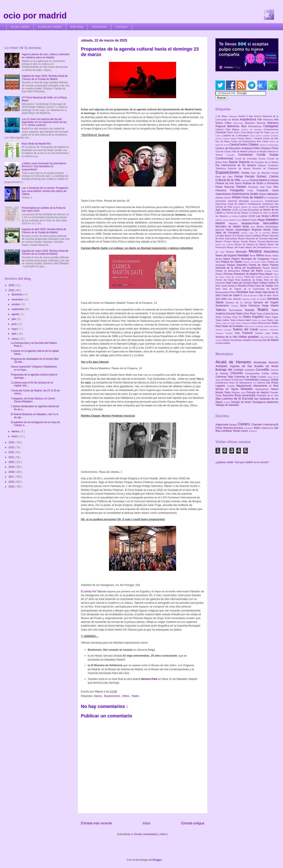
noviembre (18, 300)
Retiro (233, 292)
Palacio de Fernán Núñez (256, 262)
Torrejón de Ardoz (241, 402)
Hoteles (220, 198)
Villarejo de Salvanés (227, 405)
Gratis (255, 194)
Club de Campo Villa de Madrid (232, 151)
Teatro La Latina (259, 320)
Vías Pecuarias (267, 337)
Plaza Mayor (266, 274)
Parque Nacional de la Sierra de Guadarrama (247, 266)
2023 (12, 447)
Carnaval (221, 132)
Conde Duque (267, 155)
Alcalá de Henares (234, 362)
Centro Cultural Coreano (267, 136)
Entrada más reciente (96, 823)
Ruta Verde (256, 292)
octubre (16, 304)
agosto (16, 314)
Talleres (222, 310)
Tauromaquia (237, 310)
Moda (247, 227)
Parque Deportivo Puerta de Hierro (249, 265)
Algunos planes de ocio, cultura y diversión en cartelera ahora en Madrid (46, 56)
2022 (12, 452)
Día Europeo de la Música (265, 162)
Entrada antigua (193, 823)
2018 (12, 472)
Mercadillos (271, 223)
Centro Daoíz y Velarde (250, 138)
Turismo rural (263, 333)
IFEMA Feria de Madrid (248, 197)
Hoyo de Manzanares (241, 383)
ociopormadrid (223, 343)
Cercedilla (263, 370)
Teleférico (265, 330)
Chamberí (257, 425)
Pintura (219, 274)
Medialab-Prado (252, 223)
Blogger (157, 860)
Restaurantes (223, 292)
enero (15, 436)
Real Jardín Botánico (227, 286)
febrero (16, 431)
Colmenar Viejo (225, 377)
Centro (244, 424)
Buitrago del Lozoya (230, 370)
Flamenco (223, 190)
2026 (12, 285)
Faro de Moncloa (261, 173)
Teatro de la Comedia (254, 326)
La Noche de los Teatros (236, 213)
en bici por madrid (50, 27)
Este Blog (77, 27)
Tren (238, 333)
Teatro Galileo (223, 320)
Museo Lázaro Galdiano (250, 236)
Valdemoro (272, 402)
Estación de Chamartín (265, 168)
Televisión (274, 330)
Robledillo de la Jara (267, 395)
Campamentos (271, 129)
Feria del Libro (225, 177)
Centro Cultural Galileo (227, 139)
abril (14, 334)
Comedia (232, 155)
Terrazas (220, 333)
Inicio (147, 823)
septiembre (18, 309)
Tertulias (230, 333)
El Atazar (227, 380)
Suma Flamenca (251, 306)
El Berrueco (238, 380)
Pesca (276, 271)
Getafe (275, 380)
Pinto (244, 393)
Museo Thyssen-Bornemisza (264, 241)
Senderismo (223, 306)
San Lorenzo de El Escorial (235, 399)
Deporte (245, 162)
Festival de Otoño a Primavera (260, 183)
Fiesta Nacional (226, 187)
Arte (260, 120)
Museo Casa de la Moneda (256, 233)
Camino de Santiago (252, 130)
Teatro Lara (273, 320)
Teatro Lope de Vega (225, 323)
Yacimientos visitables (241, 340)
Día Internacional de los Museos (237, 165)
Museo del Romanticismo (259, 247)
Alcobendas (261, 362)
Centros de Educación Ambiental (234, 148)
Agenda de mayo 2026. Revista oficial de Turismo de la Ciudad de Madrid (45, 77)
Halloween (273, 194)
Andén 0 (244, 116)
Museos (231, 252)
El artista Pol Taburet (93, 591)
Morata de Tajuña (228, 389)
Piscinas (229, 274)
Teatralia (251, 310)
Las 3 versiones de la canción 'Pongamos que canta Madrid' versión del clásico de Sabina (45, 191)
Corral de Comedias (247, 159)
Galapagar (265, 380)
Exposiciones (112, 696)
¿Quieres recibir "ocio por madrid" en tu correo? (242, 462)
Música (256, 251)
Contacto (122, 27)
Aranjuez (223, 366)
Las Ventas (263, 216)
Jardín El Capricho (269, 207)
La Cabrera (260, 383)
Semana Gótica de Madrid (255, 299)
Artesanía (268, 120)
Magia (262, 220)
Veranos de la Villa (227, 337)
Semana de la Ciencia (240, 302)
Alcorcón (273, 362)
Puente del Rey (271, 277)
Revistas (243, 292)
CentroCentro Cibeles (244, 145)
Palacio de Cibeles (232, 262)
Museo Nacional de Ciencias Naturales (258, 239)
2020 (12, 462)
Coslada (262, 377)
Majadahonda (245, 386)
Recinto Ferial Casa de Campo (256, 286)
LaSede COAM (248, 216)
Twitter (275, 333)
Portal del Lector (254, 277)
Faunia (275, 173)
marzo (15, 339)
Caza (253, 136)
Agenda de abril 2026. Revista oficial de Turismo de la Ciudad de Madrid (44, 231)
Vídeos (226, 340)
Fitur (276, 187)
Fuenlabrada (252, 380)
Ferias (240, 176)
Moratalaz (249, 428)
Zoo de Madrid (270, 340)
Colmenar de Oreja (246, 377)
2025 (12, 290)
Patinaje (268, 271)
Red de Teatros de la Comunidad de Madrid (251, 289)
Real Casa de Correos (239, 283)
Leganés (221, 386)
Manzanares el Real (266, 386)
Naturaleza (271, 252)
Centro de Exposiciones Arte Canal (250, 141)
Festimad (245, 180)
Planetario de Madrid (246, 274)
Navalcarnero (263, 389)
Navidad (243, 255)
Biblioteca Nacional (256, 123)
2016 (12, 482)
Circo (275, 148)
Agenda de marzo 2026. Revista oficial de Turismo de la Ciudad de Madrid (45, 252)
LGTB (235, 210)
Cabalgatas (271, 126)
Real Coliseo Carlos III (265, 283)
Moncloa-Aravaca (234, 428)
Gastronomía (241, 194)
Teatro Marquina (243, 323)
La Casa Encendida (249, 210)
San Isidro (222, 299)
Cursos (263, 159)
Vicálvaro (252, 431)
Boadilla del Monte (266, 366)
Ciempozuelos (253, 373)
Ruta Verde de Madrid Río (36, 144)
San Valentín (235, 299)
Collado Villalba (270, 373)
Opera (227, 259)
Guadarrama (222, 383)
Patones (236, 392)
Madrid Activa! (222, 220)
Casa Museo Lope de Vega (255, 132)
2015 (12, 487)
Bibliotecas (234, 126)
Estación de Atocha (240, 168)
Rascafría (229, 395)
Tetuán (237, 431)
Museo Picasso (224, 241)
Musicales (242, 252)
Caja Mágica (233, 129)
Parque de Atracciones (228, 271)
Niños (126, 696)
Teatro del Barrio (271, 326)
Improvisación (258, 201)
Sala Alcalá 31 (270, 292)
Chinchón (238, 373)
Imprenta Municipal (239, 201)
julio (14, 319)
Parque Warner (270, 268)
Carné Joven (234, 132)
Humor (228, 198)
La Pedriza (234, 216)
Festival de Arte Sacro (229, 183)
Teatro (135, 696)
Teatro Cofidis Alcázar (267, 314)
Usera (245, 431)
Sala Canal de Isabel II (229, 295)
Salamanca (268, 428)
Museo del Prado (236, 247)
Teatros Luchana (224, 330)
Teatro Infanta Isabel (241, 320)
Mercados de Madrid (229, 227)
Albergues (234, 116)
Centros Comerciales (269, 145)
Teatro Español (254, 317)
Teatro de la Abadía (233, 326)
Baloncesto (239, 123)
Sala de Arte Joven (268, 295)
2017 (12, 477)
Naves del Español (227, 255)
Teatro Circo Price (246, 314)
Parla (228, 392)
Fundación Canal (267, 190)
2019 (12, 467)
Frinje (252, 190)
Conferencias (225, 158)
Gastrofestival (224, 194)
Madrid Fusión (250, 220)
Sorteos (236, 306)
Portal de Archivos (235, 277)
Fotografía (239, 190)
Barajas (233, 425)
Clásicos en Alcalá (257, 151)
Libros (274, 216)
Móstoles (248, 389)
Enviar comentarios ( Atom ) (151, 834)
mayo (15, 329)
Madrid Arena (236, 220)
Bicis (245, 126)
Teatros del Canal (246, 329)
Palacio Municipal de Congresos (251, 259)
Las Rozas (272, 383)
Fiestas (242, 187)
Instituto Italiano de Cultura (246, 207)
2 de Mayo (222, 116)
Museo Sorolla (241, 241)
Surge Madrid (270, 306)
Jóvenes (227, 210)
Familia (246, 173)
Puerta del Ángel (225, 280)
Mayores (235, 223)
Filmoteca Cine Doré (261, 187)
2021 (12, 457)
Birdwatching (256, 126)
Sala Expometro (251, 295)
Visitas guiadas (249, 337)
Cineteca (266, 148)
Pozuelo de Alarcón (258, 392)
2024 (12, 442)
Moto (254, 227)
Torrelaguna (259, 402)
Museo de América (225, 244)
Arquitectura (249, 119)
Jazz (219, 210)
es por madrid (20, 27)
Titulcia (227, 402)
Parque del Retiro (253, 271)
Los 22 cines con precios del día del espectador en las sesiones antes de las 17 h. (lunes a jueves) (44, 122)
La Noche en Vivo (259, 213)
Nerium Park (149, 679)
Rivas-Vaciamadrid (246, 395)
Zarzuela (258, 340)
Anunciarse (99, 27)
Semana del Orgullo (266, 302)
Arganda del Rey (242, 366)
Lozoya (232, 386)
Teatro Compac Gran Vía (229, 317)
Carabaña (250, 370)
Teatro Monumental (261, 323)
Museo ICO (231, 236)
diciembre (17, 295)
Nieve (253, 255)
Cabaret (220, 129)
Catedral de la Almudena (236, 136)
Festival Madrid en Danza (264, 180)
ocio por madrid (35, 16)
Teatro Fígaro (271, 317)
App (251, 116)
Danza (98, 696)
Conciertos (247, 155)
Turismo (248, 333)
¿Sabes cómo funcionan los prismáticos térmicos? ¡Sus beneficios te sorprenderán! (44, 166)
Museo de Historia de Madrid (251, 244)
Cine (257, 148)
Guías (263, 194)
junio (15, 324)
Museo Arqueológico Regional (245, 230)
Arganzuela (222, 425)
